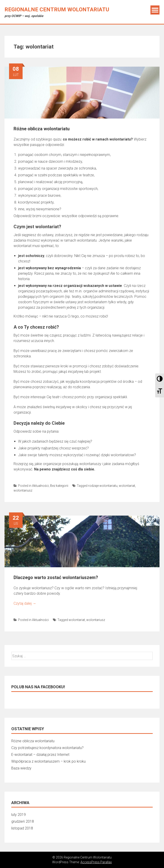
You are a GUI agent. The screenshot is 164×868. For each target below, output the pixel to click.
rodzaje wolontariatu (103, 486)
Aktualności (40, 486)
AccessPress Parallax (96, 862)
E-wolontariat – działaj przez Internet (40, 755)
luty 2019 (19, 815)
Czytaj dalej (25, 603)
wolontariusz (23, 490)
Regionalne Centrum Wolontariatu (57, 10)
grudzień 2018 (23, 821)
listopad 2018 (22, 828)
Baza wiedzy (21, 768)
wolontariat (127, 486)
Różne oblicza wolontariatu (42, 129)
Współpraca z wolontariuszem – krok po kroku (48, 761)
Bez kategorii (59, 486)
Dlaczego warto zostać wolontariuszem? (56, 577)
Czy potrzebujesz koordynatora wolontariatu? (47, 748)
